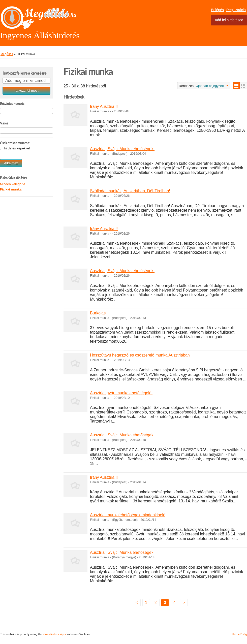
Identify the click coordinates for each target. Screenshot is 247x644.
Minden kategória (13, 184)
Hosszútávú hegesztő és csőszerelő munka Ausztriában (140, 355)
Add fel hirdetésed (229, 20)
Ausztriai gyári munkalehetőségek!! (121, 393)
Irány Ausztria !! (104, 106)
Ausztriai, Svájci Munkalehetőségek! (122, 149)
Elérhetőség (239, 634)
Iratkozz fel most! (27, 91)
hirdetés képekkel (17, 149)
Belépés (217, 10)
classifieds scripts (54, 634)
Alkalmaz (11, 163)
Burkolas (98, 313)
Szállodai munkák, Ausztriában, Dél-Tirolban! (130, 191)
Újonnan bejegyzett (210, 86)
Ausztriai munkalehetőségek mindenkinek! (128, 515)
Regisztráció (236, 10)
